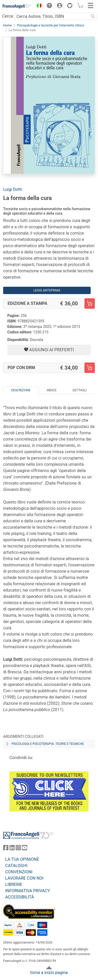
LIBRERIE (14, 884)
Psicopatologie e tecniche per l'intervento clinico (50, 25)
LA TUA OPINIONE (22, 859)
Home (7, 25)
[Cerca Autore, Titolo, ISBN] (52, 16)
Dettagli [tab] (80, 390)
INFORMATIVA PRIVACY (28, 891)
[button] (38, 6)
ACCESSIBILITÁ (20, 897)
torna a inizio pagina (49, 973)
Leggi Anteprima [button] (47, 290)
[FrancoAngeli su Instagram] (18, 849)
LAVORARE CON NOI (24, 878)
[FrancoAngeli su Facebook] (6, 849)
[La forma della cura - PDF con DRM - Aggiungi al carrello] (90, 368)
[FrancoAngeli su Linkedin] (12, 849)
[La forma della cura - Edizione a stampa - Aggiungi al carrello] (90, 304)
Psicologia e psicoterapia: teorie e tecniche (48, 744)
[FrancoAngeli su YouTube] (25, 849)
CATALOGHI (16, 866)
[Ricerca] (93, 16)
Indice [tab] (52, 390)
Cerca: (8, 16)
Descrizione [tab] (21, 390)
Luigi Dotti (13, 189)
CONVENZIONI (19, 872)
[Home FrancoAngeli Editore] (17, 6)
